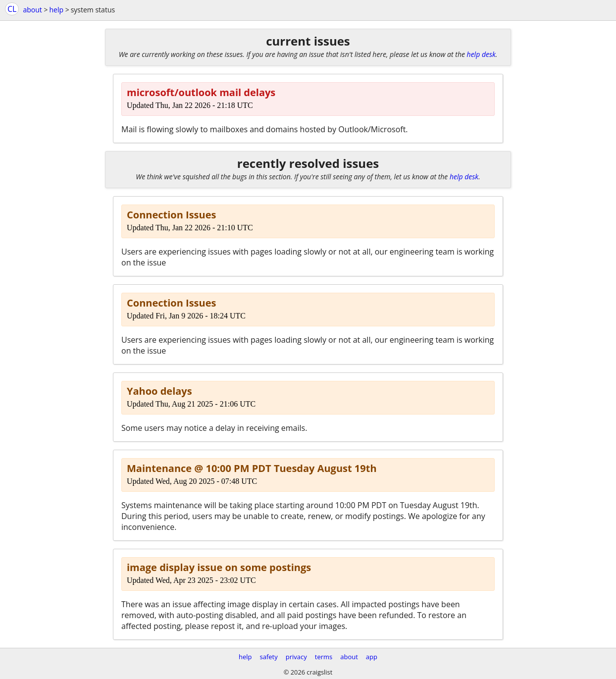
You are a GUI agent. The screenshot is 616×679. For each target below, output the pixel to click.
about (32, 10)
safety (269, 657)
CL (12, 9)
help (56, 10)
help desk (481, 54)
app (372, 657)
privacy (296, 657)
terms (324, 657)
